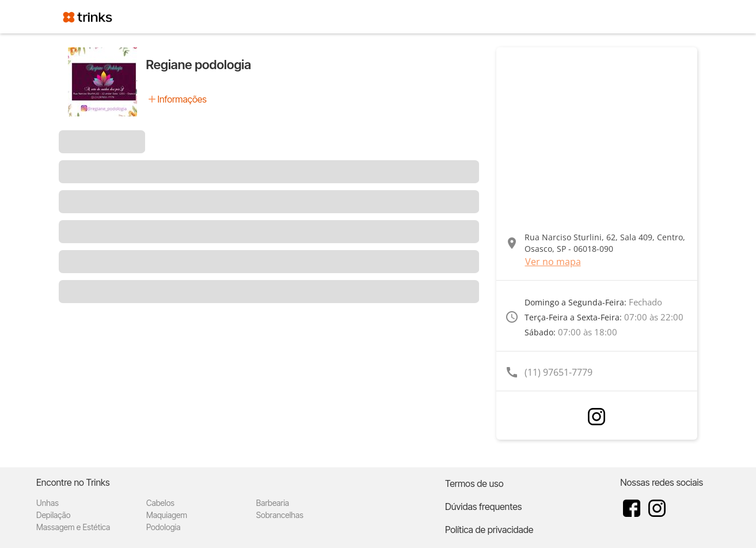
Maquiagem (167, 515)
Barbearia (273, 503)
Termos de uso (474, 483)
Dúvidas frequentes (483, 507)
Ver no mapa (553, 262)
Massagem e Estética (73, 527)
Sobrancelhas (280, 515)
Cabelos (160, 503)
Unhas (48, 503)
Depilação (53, 515)
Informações (182, 99)
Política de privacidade (489, 530)
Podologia (164, 527)
